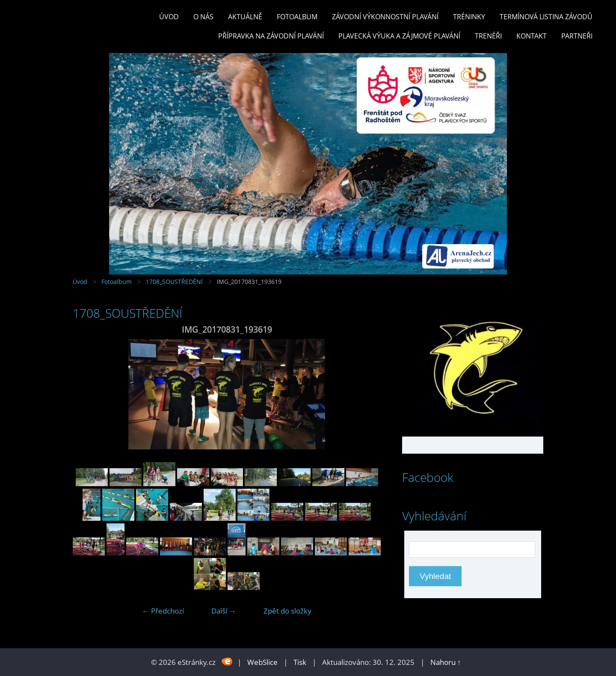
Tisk (300, 662)
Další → (224, 611)
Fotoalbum (297, 17)
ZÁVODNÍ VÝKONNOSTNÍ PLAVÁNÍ (385, 17)
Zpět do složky (287, 611)
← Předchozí (163, 611)
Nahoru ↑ (446, 662)
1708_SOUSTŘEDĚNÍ (174, 282)
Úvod (169, 17)
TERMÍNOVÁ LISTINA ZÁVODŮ (546, 17)
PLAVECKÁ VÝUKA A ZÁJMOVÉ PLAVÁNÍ (399, 36)
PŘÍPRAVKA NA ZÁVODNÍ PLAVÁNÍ (271, 36)
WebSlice (262, 662)
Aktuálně (245, 17)
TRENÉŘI (488, 36)
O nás (203, 17)
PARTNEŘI (577, 36)
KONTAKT (532, 36)
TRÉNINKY (469, 17)
